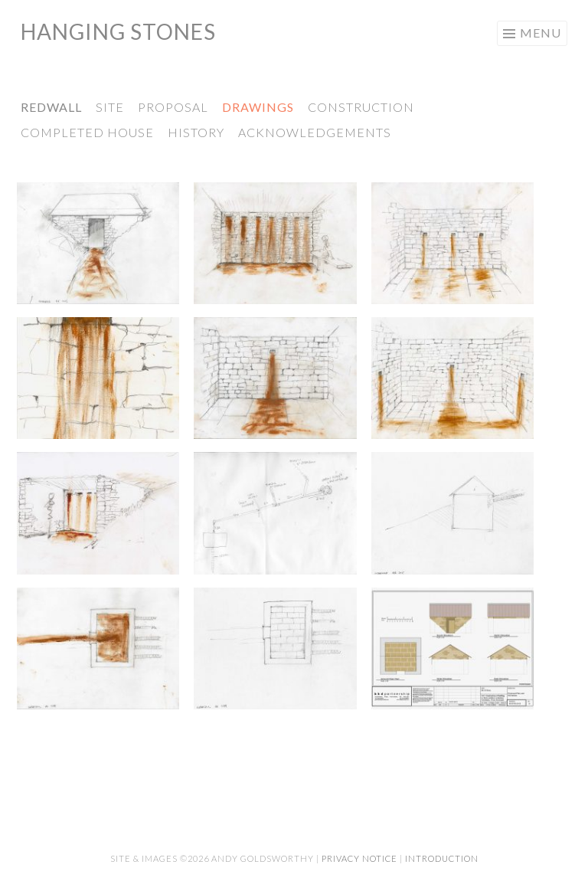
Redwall (51, 107)
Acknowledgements (315, 132)
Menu (541, 33)
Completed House (87, 132)
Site (110, 107)
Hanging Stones (118, 31)
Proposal (173, 107)
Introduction (442, 858)
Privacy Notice (359, 858)
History (196, 132)
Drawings (258, 107)
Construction (361, 107)
